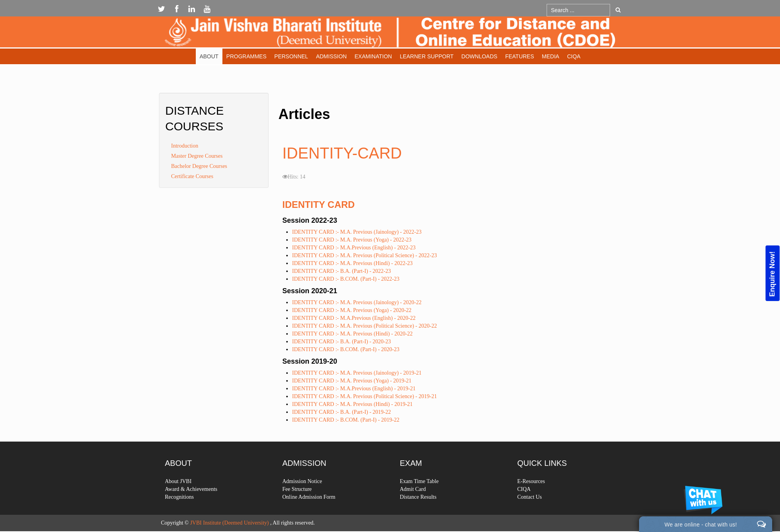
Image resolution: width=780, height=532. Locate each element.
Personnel (291, 56)
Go (618, 10)
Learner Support (427, 56)
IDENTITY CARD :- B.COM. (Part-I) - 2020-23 (346, 349)
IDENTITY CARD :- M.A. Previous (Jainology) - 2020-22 (357, 302)
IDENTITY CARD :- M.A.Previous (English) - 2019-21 (354, 389)
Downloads (479, 56)
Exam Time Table (419, 504)
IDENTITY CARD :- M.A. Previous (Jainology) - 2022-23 (357, 232)
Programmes (246, 56)
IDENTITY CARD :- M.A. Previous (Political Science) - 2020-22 (365, 326)
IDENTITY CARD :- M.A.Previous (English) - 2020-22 (354, 318)
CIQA (574, 56)
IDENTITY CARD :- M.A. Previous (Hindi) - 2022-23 (352, 263)
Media (551, 56)
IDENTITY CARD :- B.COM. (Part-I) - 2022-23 (346, 279)
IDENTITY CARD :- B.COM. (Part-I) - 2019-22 (346, 420)
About (209, 56)
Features (520, 56)
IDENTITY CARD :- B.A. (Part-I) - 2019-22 (341, 412)
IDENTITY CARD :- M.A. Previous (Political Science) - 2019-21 (365, 396)
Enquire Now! (772, 274)
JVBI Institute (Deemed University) (229, 523)
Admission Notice (302, 504)
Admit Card (413, 512)
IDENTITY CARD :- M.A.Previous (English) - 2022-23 (354, 248)
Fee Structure (297, 512)
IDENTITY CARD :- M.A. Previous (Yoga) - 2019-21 (352, 381)
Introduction (185, 146)
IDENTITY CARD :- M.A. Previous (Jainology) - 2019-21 (357, 373)
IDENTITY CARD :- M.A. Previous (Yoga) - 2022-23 (352, 240)
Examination (373, 56)
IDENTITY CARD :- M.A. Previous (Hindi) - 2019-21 (352, 404)
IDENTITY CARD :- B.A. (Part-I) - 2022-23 (341, 271)
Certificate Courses (192, 176)
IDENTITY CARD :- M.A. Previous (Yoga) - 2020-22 (352, 310)
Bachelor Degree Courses (199, 166)
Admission (331, 56)
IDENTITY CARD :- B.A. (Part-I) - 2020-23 (341, 342)
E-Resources (531, 504)
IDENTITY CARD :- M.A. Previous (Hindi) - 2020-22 (352, 334)
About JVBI (178, 504)
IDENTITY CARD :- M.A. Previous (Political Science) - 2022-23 (365, 255)
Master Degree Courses (197, 156)
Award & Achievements (191, 512)
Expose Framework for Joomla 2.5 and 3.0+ (390, 34)
